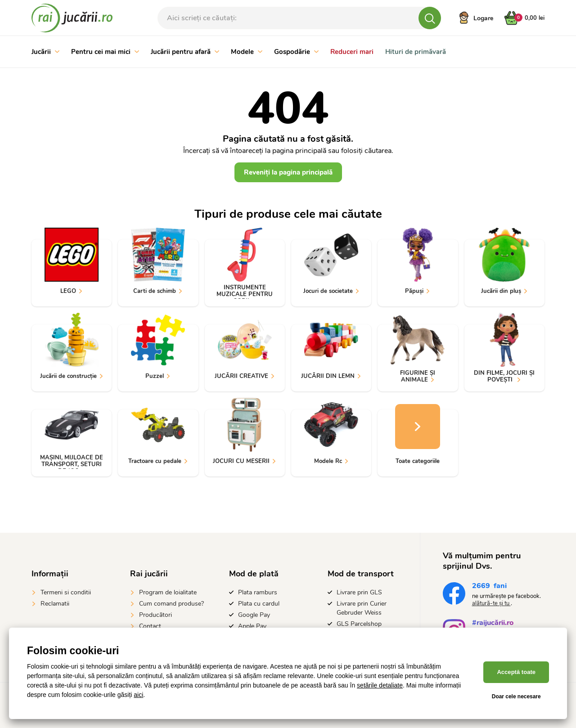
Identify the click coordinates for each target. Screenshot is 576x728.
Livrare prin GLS (359, 592)
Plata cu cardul (259, 604)
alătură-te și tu (491, 603)
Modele (247, 52)
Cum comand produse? (171, 604)
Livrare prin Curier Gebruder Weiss (362, 608)
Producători (155, 615)
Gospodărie (296, 52)
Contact (150, 626)
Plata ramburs (258, 592)
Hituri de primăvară (416, 52)
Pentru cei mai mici (105, 52)
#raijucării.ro (493, 624)
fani (489, 587)
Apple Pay (252, 626)
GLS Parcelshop (359, 624)
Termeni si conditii (66, 592)
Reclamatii (55, 604)
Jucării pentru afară (185, 52)
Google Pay (254, 615)
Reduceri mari (352, 52)
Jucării (45, 52)
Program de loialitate (168, 592)
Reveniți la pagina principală (288, 172)
